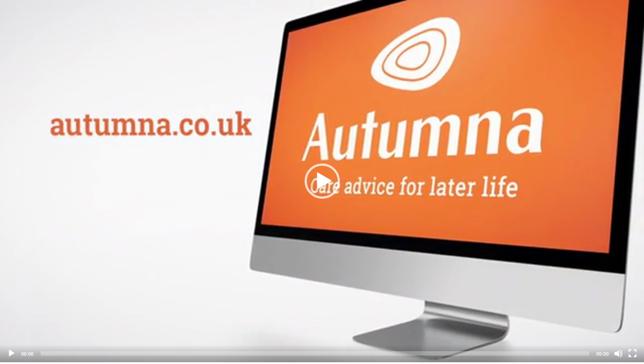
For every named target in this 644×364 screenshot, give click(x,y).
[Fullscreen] (633, 353)
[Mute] (618, 353)
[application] (322, 181)
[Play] (11, 353)
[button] (322, 181)
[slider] (315, 353)
